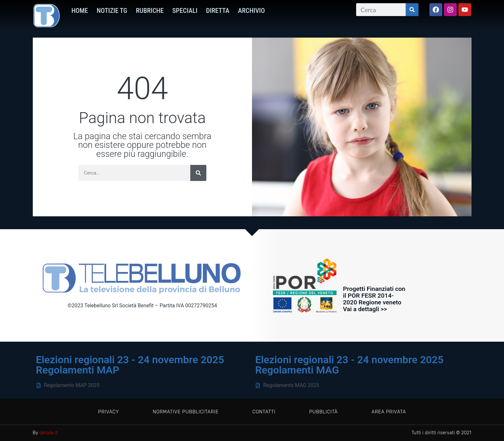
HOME (80, 11)
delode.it (49, 433)
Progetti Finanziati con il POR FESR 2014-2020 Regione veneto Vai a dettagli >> (374, 299)
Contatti (264, 412)
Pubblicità (324, 412)
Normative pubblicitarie (185, 412)
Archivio (252, 11)
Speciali (185, 11)
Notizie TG (112, 11)
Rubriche (150, 11)
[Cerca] (412, 10)
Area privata (391, 412)
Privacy (107, 412)
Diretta (218, 11)
